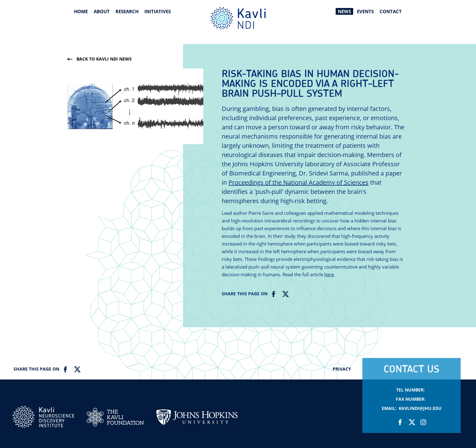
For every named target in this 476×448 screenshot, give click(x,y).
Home (81, 11)
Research (127, 11)
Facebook (274, 294)
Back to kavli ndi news (104, 59)
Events (365, 11)
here (329, 274)
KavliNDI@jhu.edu (420, 408)
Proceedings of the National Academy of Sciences (298, 182)
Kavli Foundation (115, 417)
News (344, 11)
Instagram (423, 422)
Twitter (285, 294)
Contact (391, 11)
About (102, 11)
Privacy (342, 369)
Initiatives (158, 11)
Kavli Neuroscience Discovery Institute (238, 18)
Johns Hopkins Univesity (197, 420)
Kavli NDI (43, 417)
